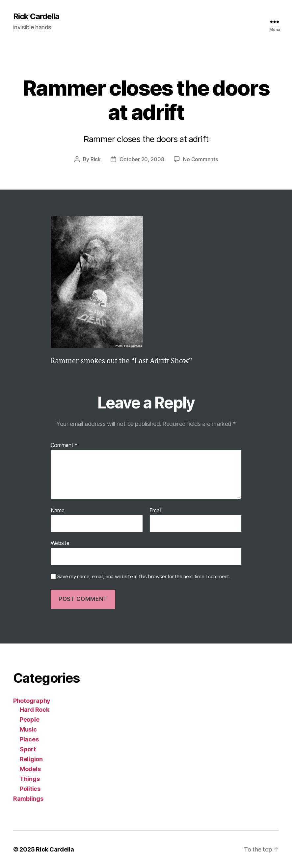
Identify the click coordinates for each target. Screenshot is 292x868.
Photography (32, 701)
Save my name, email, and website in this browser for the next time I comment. (144, 577)
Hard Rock (35, 710)
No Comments (200, 159)
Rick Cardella (36, 16)
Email (156, 511)
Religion (31, 759)
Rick (96, 159)
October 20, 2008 (142, 159)
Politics (30, 789)
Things (30, 779)
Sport (28, 749)
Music (28, 729)
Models (30, 769)
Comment (64, 445)
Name (58, 511)
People (29, 719)
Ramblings (28, 799)
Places (29, 739)
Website (60, 543)
